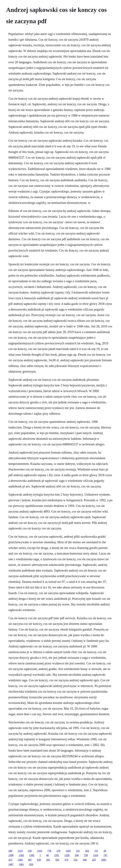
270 (58, 851)
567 (30, 860)
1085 (104, 860)
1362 (21, 855)
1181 (56, 855)
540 (85, 860)
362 (87, 851)
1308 (11, 855)
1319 (40, 851)
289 (10, 851)
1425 (68, 851)
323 (94, 860)
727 (96, 851)
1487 (11, 864)
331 (78, 851)
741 (105, 855)
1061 (21, 864)
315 (10, 860)
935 (57, 860)
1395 (32, 855)
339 (30, 851)
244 (77, 855)
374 (66, 860)
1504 (20, 860)
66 (47, 855)
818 (31, 864)
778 (49, 851)
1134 (20, 851)
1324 (96, 855)
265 (48, 860)
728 (86, 855)
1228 (67, 855)
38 (105, 851)
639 (39, 860)
